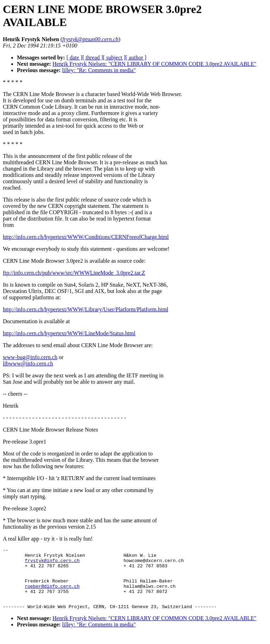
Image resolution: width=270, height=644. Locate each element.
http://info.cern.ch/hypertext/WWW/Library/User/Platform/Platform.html (86, 309)
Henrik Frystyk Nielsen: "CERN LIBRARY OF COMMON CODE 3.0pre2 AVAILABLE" (154, 64)
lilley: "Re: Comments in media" (99, 70)
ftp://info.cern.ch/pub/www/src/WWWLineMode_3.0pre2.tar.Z (74, 273)
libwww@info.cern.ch (28, 364)
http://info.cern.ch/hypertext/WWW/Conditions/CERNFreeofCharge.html (86, 237)
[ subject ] (114, 58)
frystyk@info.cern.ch (52, 563)
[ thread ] (93, 58)
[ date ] (74, 58)
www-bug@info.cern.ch (30, 357)
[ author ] (136, 58)
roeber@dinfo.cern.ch (52, 593)
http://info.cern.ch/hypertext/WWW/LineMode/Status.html (69, 333)
